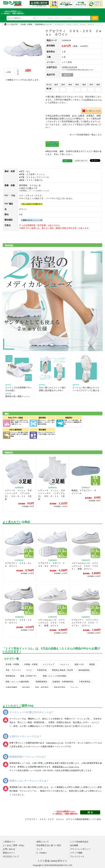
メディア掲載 (76, 853)
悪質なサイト (9, 853)
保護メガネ (79, 664)
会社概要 (74, 845)
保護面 (92, 664)
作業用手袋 (42, 670)
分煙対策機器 (11, 687)
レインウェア (49, 664)
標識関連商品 (41, 682)
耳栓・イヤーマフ (13, 670)
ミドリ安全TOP (11, 24)
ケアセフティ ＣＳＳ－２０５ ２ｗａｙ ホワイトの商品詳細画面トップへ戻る (63, 819)
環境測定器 (10, 676)
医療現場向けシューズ (43, 24)
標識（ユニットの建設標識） (18, 682)
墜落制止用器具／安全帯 (62, 670)
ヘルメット (64, 664)
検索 (95, 18)
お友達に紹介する (81, 161)
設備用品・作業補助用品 (63, 682)
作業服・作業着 (31, 664)
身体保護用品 (84, 670)
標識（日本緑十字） (29, 676)
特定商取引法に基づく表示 (49, 845)
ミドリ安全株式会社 (79, 842)
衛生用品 (26, 687)
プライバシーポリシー (80, 849)
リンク (40, 849)
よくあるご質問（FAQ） (14, 845)
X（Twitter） (42, 853)
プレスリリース (77, 856)
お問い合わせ (9, 849)
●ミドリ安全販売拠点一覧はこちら (86, 135)
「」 (55, 743)
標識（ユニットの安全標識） (55, 676)
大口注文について (11, 856)
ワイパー (74, 687)
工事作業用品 (84, 682)
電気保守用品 (60, 687)
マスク (29, 670)
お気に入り (67, 161)
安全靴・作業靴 (26, 24)
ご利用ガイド (9, 842)
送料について (43, 842)
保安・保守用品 (42, 687)
